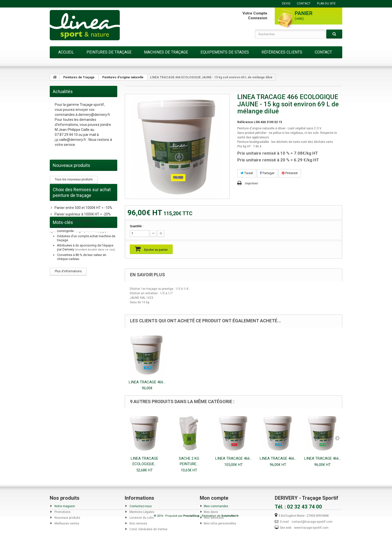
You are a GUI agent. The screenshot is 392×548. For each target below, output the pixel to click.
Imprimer (251, 183)
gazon (55, 334)
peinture (57, 307)
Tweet (247, 173)
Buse (103, 328)
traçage (57, 314)
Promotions (62, 512)
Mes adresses (214, 518)
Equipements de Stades (225, 52)
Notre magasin (64, 506)
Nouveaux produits (71, 165)
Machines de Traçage (166, 52)
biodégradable (61, 321)
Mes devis (211, 512)
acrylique (73, 314)
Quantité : (136, 226)
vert (82, 328)
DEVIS (286, 4)
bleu (92, 328)
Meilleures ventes (66, 523)
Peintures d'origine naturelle (123, 77)
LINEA (102, 307)
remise (88, 314)
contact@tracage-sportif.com (312, 522)
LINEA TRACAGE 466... (147, 382)
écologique (87, 307)
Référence (245, 122)
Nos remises (138, 523)
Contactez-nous (140, 506)
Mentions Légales (141, 512)
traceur (70, 328)
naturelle (99, 321)
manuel (56, 328)
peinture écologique (78, 334)
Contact (323, 52)
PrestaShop (191, 543)
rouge (71, 307)
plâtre (86, 341)
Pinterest (290, 173)
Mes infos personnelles (220, 523)
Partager (267, 173)
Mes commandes (216, 506)
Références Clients (282, 52)
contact (304, 4)
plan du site (326, 4)
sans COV (82, 321)
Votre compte (255, 13)
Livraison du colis (141, 518)
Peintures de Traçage (109, 52)
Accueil (66, 52)
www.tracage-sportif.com (311, 528)
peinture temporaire (65, 341)
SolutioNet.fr (230, 543)
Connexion (258, 18)
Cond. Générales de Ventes (148, 529)
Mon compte (214, 498)
